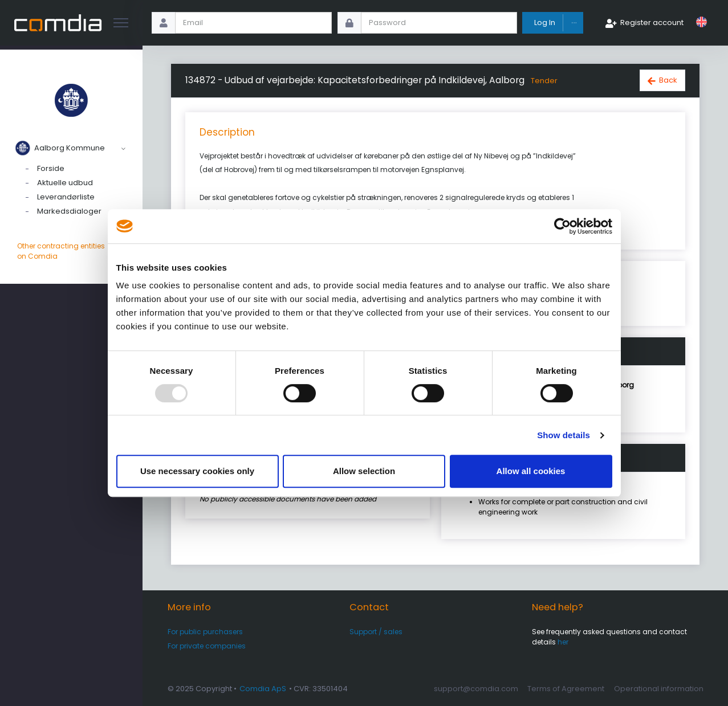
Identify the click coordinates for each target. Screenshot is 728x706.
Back (668, 80)
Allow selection (364, 471)
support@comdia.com (476, 689)
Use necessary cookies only (197, 471)
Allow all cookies (531, 471)
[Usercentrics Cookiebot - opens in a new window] (562, 226)
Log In (545, 23)
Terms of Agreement (566, 689)
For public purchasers (205, 632)
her (563, 642)
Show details (564, 435)
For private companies (207, 646)
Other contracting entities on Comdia (71, 251)
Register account (652, 23)
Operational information (659, 689)
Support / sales (376, 632)
